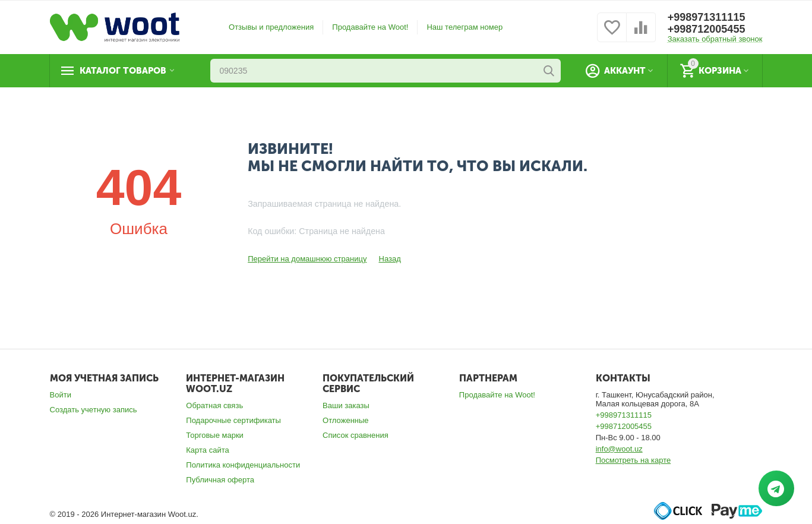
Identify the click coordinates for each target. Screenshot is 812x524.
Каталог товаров (123, 71)
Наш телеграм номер (465, 27)
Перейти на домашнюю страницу (307, 259)
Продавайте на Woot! (370, 27)
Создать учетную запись (94, 410)
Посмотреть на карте (634, 460)
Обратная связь (214, 405)
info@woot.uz (619, 449)
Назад (389, 259)
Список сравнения (356, 435)
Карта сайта (208, 450)
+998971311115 (707, 17)
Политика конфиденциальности (243, 465)
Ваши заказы (346, 405)
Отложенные (346, 420)
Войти (61, 395)
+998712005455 (707, 29)
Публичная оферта (220, 480)
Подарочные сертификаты (233, 420)
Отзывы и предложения (271, 27)
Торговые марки (215, 435)
